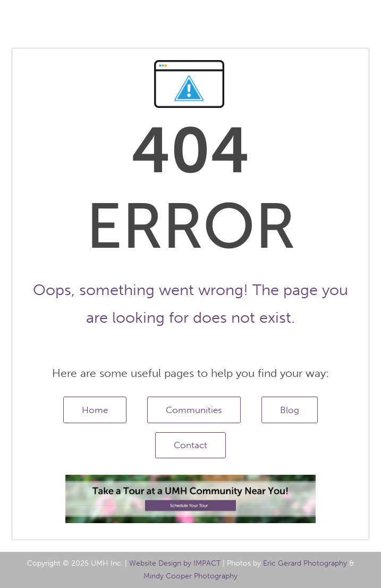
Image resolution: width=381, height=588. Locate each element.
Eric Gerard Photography (305, 563)
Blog (290, 410)
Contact (190, 445)
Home (95, 410)
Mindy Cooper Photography (190, 576)
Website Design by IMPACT (175, 563)
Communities (194, 410)
